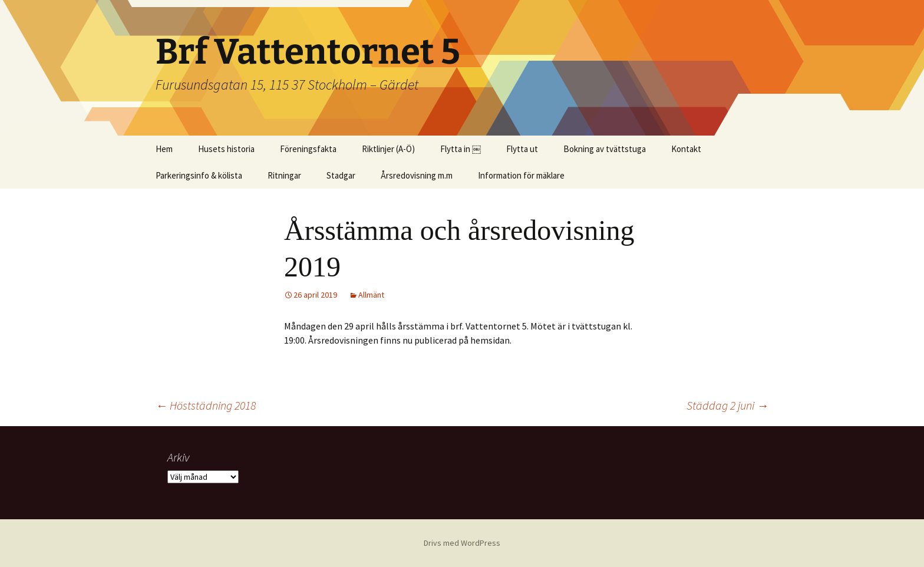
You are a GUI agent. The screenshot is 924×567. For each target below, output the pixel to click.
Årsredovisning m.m (417, 175)
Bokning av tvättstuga (605, 149)
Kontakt (686, 149)
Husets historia (226, 149)
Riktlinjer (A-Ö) (388, 149)
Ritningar (284, 175)
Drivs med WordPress (462, 543)
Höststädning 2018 (206, 405)
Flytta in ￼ (461, 149)
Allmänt (371, 295)
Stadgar (341, 175)
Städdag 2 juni (727, 405)
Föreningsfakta (308, 149)
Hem (164, 149)
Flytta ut (522, 149)
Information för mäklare (521, 175)
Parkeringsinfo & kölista (199, 175)
